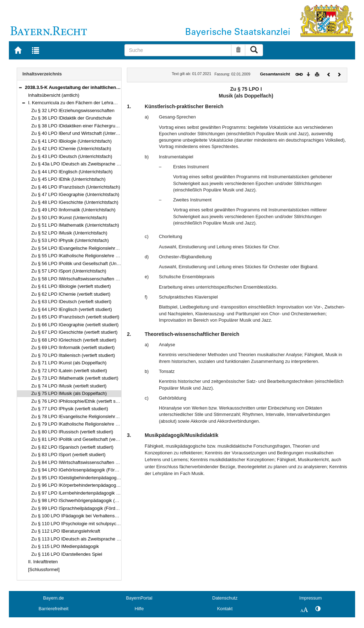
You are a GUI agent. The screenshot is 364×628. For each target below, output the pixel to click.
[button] (20, 87)
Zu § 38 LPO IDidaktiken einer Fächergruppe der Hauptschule (95, 126)
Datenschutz (225, 598)
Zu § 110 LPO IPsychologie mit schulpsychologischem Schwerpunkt (101, 524)
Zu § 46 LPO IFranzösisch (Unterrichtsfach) (76, 187)
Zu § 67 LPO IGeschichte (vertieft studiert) (74, 332)
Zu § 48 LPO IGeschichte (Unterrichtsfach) (75, 202)
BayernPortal (139, 598)
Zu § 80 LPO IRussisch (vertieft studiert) (72, 432)
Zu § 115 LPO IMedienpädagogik (65, 546)
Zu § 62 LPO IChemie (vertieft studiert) (71, 294)
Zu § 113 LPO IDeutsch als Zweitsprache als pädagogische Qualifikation (105, 539)
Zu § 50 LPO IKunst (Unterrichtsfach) (69, 218)
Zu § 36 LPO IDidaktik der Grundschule (71, 118)
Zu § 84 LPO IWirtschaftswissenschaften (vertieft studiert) (90, 462)
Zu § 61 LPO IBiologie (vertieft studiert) (71, 286)
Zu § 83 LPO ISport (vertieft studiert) (68, 455)
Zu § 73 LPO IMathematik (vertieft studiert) (75, 378)
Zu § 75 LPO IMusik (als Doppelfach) (69, 393)
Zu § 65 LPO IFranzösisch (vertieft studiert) (75, 317)
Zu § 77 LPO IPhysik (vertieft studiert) (70, 409)
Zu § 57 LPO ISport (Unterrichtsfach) (69, 271)
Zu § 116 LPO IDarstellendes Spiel (67, 554)
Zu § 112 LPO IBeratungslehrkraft (66, 531)
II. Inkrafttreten (43, 562)
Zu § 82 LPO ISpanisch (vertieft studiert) (72, 447)
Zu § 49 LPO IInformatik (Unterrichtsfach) (73, 210)
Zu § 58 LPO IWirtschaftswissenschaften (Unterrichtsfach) (90, 279)
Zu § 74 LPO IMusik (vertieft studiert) (69, 386)
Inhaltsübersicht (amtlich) (54, 95)
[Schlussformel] (44, 569)
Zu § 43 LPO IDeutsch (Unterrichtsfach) (72, 156)
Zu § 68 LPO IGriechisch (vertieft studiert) (74, 340)
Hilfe (139, 609)
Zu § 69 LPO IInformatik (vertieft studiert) (73, 347)
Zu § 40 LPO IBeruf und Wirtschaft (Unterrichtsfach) (84, 133)
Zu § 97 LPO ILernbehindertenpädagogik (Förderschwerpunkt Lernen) (103, 493)
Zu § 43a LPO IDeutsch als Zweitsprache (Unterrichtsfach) (91, 164)
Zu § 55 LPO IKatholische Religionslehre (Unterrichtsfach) (90, 256)
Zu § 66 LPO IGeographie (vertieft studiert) (75, 325)
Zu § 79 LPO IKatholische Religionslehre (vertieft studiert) (90, 424)
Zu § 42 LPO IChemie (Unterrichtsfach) (71, 149)
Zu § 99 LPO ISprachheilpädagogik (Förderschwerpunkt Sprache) (98, 508)
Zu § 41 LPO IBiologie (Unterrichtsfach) (71, 141)
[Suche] (178, 50)
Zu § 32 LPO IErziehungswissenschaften (73, 110)
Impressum (311, 598)
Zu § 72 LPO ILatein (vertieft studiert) (69, 371)
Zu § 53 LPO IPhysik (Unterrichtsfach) (70, 240)
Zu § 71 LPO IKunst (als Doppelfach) (69, 363)
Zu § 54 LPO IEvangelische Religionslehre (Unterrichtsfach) (92, 248)
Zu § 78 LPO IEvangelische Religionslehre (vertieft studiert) (92, 416)
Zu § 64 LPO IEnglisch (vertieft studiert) (72, 309)
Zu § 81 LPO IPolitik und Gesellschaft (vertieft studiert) (87, 439)
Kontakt (225, 609)
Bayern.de (53, 598)
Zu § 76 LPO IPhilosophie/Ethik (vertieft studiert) (81, 401)
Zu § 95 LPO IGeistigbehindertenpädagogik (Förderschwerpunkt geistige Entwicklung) (119, 478)
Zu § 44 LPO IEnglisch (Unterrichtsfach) (72, 172)
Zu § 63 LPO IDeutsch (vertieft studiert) (71, 302)
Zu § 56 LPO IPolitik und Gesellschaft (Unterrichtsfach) (87, 263)
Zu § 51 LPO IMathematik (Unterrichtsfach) (75, 225)
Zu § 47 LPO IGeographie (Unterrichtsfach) (75, 194)
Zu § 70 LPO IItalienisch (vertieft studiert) (73, 355)
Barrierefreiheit (54, 609)
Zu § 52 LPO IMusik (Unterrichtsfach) (69, 233)
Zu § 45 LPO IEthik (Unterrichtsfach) (68, 179)
